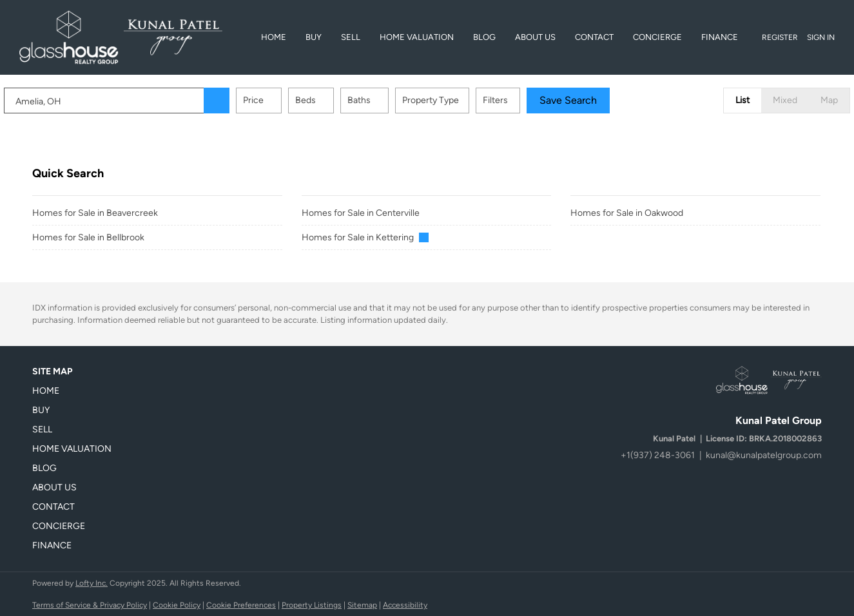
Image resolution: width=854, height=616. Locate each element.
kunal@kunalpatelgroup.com (764, 455)
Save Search (597, 100)
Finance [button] (720, 37)
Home (274, 37)
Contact (594, 37)
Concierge (657, 37)
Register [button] (780, 37)
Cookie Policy (177, 605)
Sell (351, 37)
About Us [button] (535, 37)
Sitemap (362, 605)
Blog (484, 37)
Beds (334, 100)
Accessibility (405, 605)
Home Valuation (417, 37)
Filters (524, 100)
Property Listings (312, 605)
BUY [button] (314, 37)
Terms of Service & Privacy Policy (90, 605)
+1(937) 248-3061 (658, 455)
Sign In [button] (821, 37)
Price (282, 100)
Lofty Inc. (92, 583)
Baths (387, 100)
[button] (245, 101)
